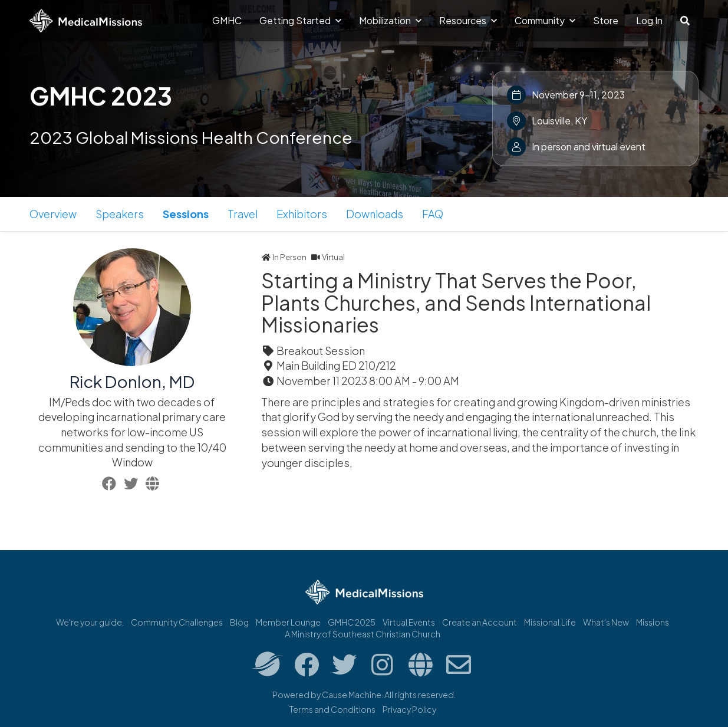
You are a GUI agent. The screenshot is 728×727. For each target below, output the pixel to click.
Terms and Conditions (332, 709)
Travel (243, 214)
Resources (468, 20)
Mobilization (390, 20)
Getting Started (300, 20)
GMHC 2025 (352, 622)
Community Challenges (177, 622)
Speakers (120, 214)
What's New (606, 622)
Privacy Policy (409, 709)
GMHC (227, 20)
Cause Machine (352, 695)
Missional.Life (550, 622)
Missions (653, 622)
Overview (53, 214)
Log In (649, 20)
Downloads (375, 214)
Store (606, 20)
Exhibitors (302, 214)
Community (545, 20)
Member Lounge (288, 622)
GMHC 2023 (101, 96)
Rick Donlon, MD (132, 381)
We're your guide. (90, 622)
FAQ (433, 214)
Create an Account (480, 622)
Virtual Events (409, 622)
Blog (239, 622)
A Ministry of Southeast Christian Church (363, 634)
